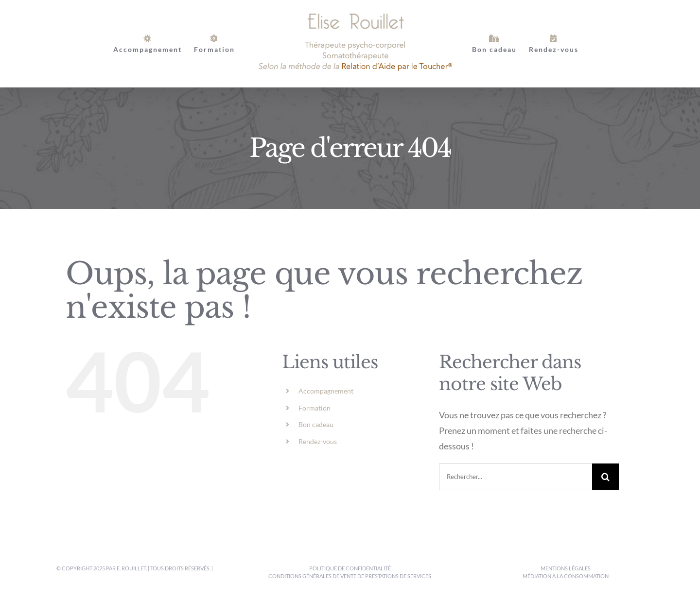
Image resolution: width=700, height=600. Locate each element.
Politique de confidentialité (350, 568)
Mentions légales (566, 568)
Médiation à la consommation (566, 576)
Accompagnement (326, 391)
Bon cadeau (316, 424)
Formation (315, 408)
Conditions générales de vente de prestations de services (350, 576)
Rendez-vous (318, 441)
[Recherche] (605, 477)
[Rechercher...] (516, 477)
